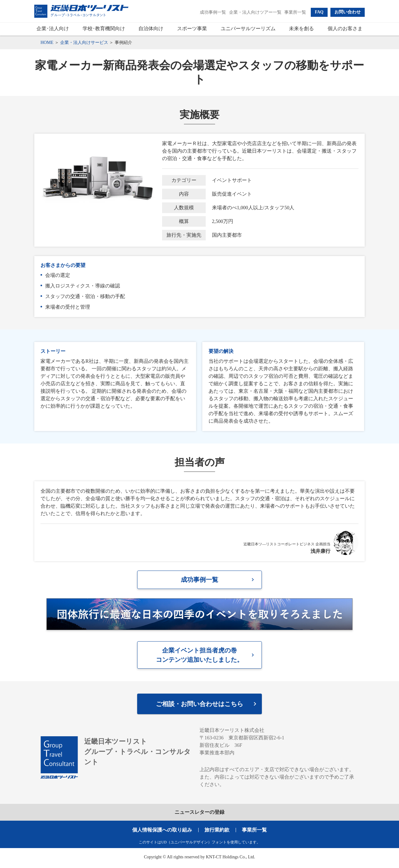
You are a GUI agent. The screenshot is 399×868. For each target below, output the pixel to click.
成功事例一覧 (199, 580)
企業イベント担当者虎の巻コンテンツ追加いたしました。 (199, 657)
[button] (319, 12)
